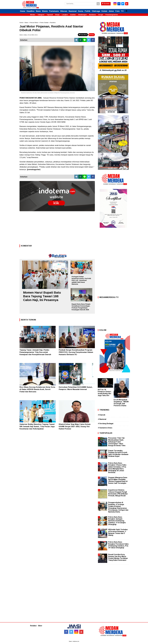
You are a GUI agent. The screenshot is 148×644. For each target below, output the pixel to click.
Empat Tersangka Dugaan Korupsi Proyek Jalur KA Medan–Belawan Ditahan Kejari (118, 453)
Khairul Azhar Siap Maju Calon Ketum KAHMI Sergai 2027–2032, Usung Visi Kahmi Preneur (75, 427)
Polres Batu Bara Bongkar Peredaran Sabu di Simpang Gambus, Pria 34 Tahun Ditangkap (118, 545)
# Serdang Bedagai (106, 424)
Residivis (53, 23)
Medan (33, 15)
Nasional (73, 11)
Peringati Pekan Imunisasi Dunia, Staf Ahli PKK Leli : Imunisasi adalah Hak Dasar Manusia (81, 280)
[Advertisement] (57, 228)
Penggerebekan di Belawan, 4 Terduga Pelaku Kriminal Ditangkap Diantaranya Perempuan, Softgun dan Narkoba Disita (118, 507)
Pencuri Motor (34, 23)
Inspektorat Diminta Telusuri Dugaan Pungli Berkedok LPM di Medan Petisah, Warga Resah (118, 493)
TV (122, 11)
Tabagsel (41, 15)
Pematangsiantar (112, 15)
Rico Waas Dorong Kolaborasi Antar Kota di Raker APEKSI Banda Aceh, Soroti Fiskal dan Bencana (37, 389)
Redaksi (33, 626)
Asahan (73, 15)
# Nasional (102, 419)
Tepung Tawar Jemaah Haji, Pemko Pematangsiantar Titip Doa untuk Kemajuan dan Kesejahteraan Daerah (35, 352)
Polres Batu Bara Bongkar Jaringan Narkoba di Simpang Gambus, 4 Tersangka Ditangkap (117, 521)
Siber (40, 626)
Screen (106, 4)
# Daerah (102, 415)
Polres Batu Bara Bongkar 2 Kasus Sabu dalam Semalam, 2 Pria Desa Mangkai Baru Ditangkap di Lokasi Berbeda (117, 468)
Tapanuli (50, 15)
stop (92, 35)
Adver (111, 11)
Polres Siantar (44, 23)
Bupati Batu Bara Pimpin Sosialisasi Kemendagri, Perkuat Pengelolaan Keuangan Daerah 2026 (81, 307)
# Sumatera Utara (105, 428)
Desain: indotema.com (74, 641)
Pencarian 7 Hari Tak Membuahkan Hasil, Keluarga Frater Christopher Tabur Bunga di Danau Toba (117, 442)
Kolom (104, 11)
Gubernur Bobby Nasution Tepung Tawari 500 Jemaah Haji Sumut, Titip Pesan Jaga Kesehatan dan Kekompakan (37, 427)
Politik (88, 11)
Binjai (57, 15)
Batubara (92, 15)
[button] (126, 10)
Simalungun (82, 15)
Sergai (101, 15)
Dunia (81, 11)
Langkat (65, 15)
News (38, 11)
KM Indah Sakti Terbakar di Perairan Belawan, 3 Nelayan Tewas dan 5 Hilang (118, 532)
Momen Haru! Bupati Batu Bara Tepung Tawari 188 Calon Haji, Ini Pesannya (42, 296)
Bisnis (45, 11)
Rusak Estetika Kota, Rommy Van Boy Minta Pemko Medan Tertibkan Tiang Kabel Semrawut (118, 557)
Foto (117, 11)
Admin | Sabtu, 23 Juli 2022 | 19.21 (29, 35)
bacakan (83, 35)
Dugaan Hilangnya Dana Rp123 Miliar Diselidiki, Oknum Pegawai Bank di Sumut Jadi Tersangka (118, 480)
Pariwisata (54, 11)
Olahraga (96, 11)
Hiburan (64, 11)
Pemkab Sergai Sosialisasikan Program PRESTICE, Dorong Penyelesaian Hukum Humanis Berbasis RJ (76, 352)
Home (23, 11)
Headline (31, 11)
